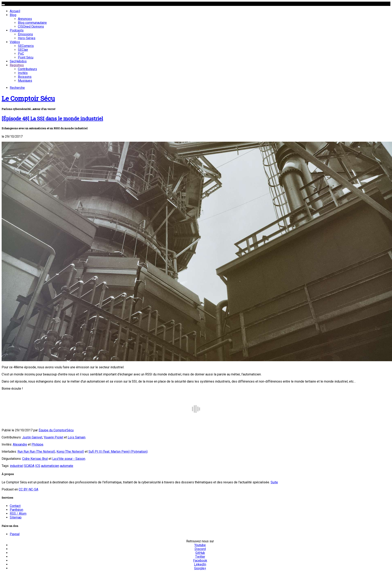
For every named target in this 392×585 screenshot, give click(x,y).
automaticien (50, 466)
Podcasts (17, 30)
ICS (38, 466)
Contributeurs (27, 69)
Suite (274, 482)
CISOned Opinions (31, 27)
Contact (15, 506)
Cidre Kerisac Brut (35, 459)
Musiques (25, 81)
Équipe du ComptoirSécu (56, 430)
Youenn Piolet (53, 437)
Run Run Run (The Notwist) (36, 452)
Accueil (15, 11)
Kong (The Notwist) (70, 452)
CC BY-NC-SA (28, 489)
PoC (21, 54)
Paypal (15, 534)
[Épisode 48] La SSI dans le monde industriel (52, 119)
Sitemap (16, 517)
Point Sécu (26, 57)
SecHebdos (18, 61)
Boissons (25, 77)
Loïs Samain (77, 437)
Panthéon (16, 510)
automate (67, 466)
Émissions (25, 34)
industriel (17, 466)
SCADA (29, 466)
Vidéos (15, 42)
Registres (17, 65)
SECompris (26, 46)
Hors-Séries (27, 38)
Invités (23, 73)
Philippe (37, 444)
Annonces (25, 19)
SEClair (23, 50)
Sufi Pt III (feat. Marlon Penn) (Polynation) (118, 452)
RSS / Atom (18, 514)
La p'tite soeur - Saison (69, 459)
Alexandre (20, 444)
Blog (13, 15)
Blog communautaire (32, 23)
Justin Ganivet (32, 437)
